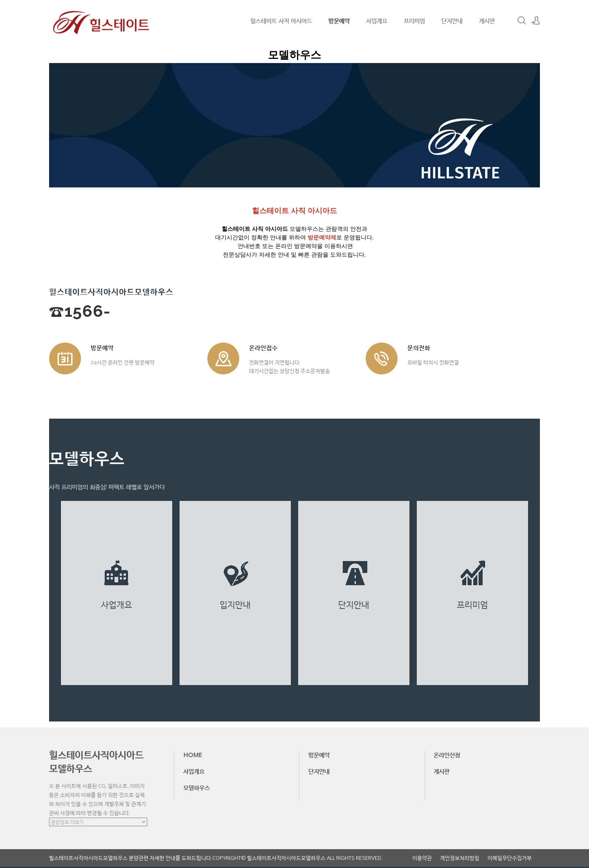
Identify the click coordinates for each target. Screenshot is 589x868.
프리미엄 (414, 20)
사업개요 (377, 20)
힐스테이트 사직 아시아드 (281, 20)
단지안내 (452, 20)
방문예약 (339, 20)
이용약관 (422, 858)
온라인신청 (447, 755)
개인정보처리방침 (460, 858)
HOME (193, 755)
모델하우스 (197, 787)
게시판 (487, 20)
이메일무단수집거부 (510, 858)
